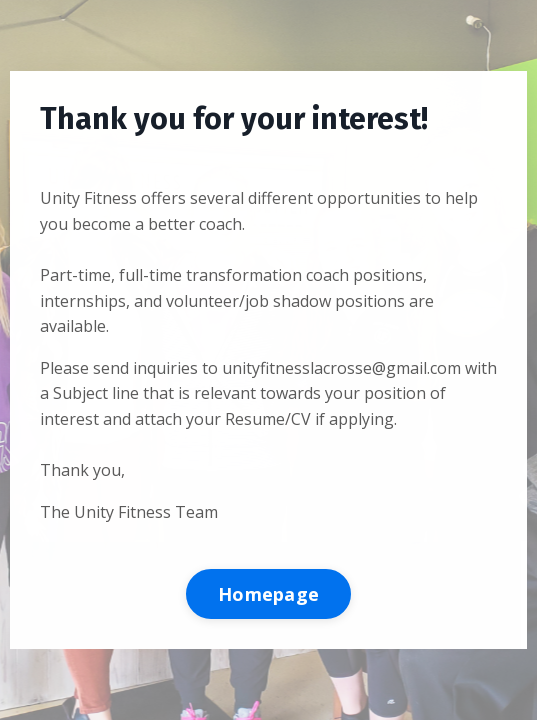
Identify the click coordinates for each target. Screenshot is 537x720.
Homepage (268, 594)
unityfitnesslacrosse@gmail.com (341, 368)
